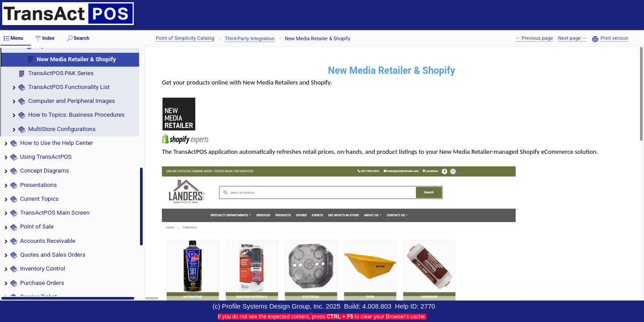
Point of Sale (38, 227)
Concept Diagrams (44, 171)
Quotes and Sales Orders (53, 255)
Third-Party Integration (249, 39)
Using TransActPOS (46, 157)
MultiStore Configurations (62, 129)
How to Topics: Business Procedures (76, 115)
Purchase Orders (42, 283)
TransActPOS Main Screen (55, 213)
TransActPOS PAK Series (61, 73)
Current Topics (39, 199)
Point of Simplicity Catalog (185, 38)
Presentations (38, 185)
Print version (614, 38)
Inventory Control (43, 269)
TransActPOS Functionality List (69, 87)
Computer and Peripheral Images (72, 101)
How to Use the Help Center (57, 143)
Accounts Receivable (48, 241)
